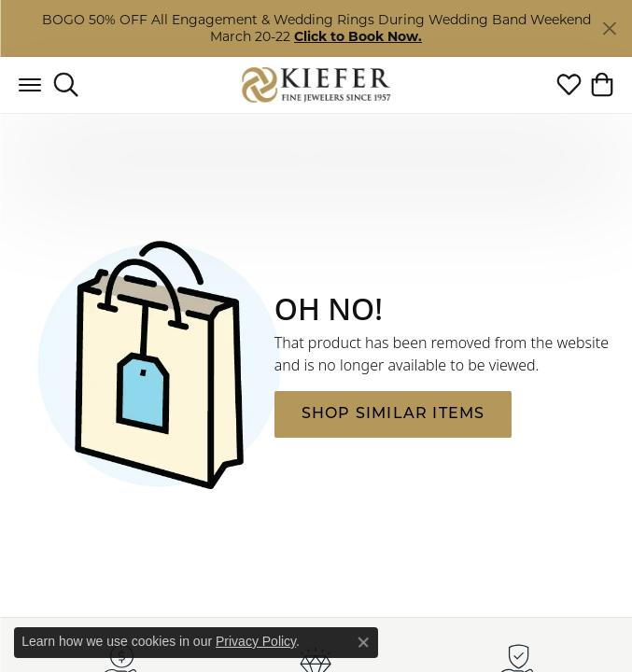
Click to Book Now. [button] (358, 36)
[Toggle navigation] (30, 85)
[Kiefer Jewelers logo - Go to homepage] (316, 84)
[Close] (609, 28)
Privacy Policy (256, 641)
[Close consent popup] (363, 642)
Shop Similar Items (393, 414)
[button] (66, 85)
